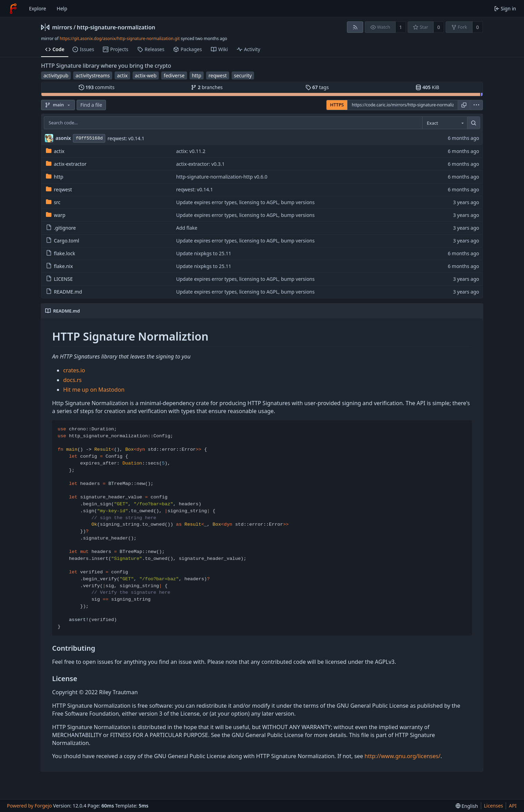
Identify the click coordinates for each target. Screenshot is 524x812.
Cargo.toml (62, 241)
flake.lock (61, 253)
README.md (64, 292)
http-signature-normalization (116, 27)
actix (122, 75)
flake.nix (59, 266)
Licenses (494, 806)
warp (56, 215)
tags (317, 87)
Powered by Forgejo (29, 806)
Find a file (91, 105)
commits (97, 87)
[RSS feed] (355, 27)
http (197, 75)
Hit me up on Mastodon (94, 390)
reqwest (218, 75)
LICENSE (59, 279)
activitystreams (93, 75)
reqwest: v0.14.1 (126, 138)
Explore (37, 8)
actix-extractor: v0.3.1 (200, 164)
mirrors (62, 27)
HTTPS (337, 105)
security (243, 75)
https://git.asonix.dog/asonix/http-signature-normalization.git (120, 39)
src (53, 202)
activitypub (56, 75)
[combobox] (445, 123)
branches (207, 87)
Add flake (187, 228)
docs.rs (72, 380)
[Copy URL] (464, 105)
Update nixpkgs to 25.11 (204, 253)
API (513, 806)
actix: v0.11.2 (191, 151)
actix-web (146, 75)
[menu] (476, 105)
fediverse (174, 75)
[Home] (13, 9)
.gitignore (61, 228)
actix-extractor (66, 164)
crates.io (74, 370)
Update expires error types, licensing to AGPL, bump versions (245, 202)
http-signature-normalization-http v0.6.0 (222, 177)
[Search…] (474, 123)
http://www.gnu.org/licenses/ (402, 756)
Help (62, 8)
